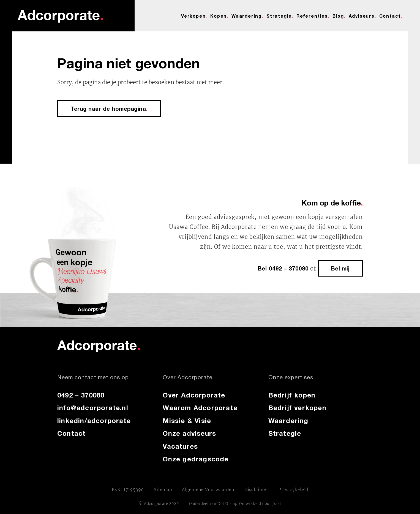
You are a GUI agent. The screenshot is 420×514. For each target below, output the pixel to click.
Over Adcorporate (194, 395)
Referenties (312, 16)
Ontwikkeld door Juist (260, 504)
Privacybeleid (293, 490)
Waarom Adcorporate (200, 408)
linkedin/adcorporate (94, 421)
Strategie (279, 16)
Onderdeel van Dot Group (213, 504)
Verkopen (193, 16)
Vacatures (180, 446)
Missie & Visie (187, 421)
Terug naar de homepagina (109, 109)
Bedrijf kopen (292, 395)
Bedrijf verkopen (297, 408)
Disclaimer (256, 490)
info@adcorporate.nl (93, 408)
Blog (338, 16)
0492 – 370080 (81, 395)
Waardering (247, 16)
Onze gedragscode (196, 459)
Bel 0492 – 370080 (283, 268)
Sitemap (163, 490)
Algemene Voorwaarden (208, 490)
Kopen (219, 16)
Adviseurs (362, 16)
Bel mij (340, 268)
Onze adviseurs (189, 433)
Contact (390, 16)
